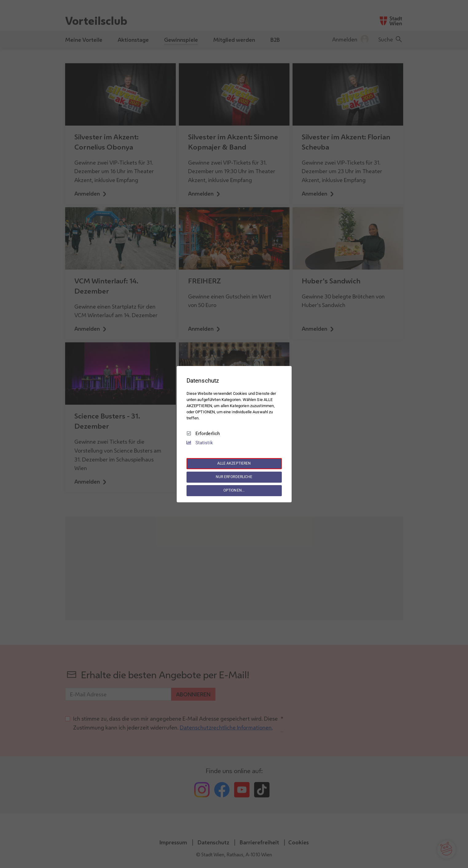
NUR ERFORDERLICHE (234, 477)
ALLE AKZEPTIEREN (234, 463)
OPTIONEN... (234, 490)
